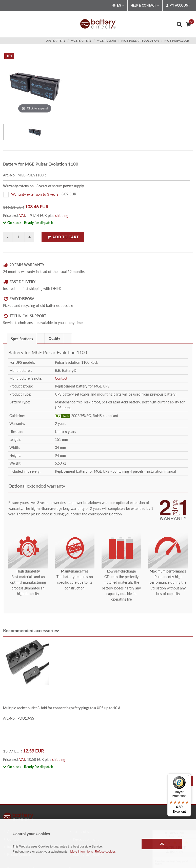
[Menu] (188, 776)
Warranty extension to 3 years (35, 194)
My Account (178, 6)
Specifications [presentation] (22, 339)
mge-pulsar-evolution (140, 41)
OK (162, 844)
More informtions (81, 852)
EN (118, 6)
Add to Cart (63, 237)
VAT (22, 215)
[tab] (22, 338)
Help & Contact (145, 6)
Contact (61, 378)
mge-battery (81, 41)
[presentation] (41, 338)
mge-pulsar (106, 41)
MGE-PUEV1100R (177, 41)
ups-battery (55, 41)
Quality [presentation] (54, 338)
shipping (62, 215)
